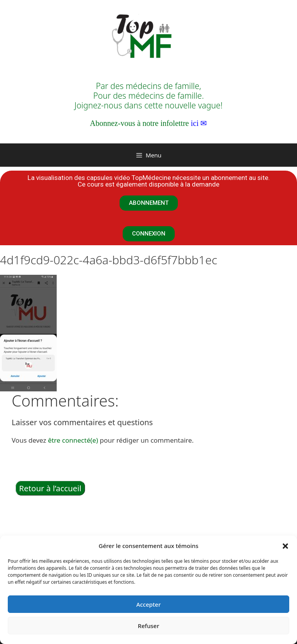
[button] (285, 546)
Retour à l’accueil (50, 488)
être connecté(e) (73, 440)
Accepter (148, 604)
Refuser (148, 626)
